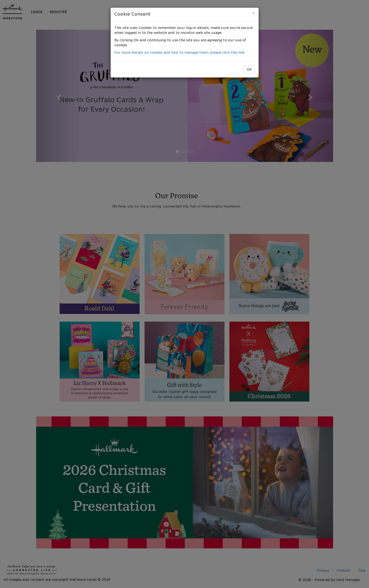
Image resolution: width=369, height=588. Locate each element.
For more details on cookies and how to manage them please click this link (179, 53)
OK (249, 70)
